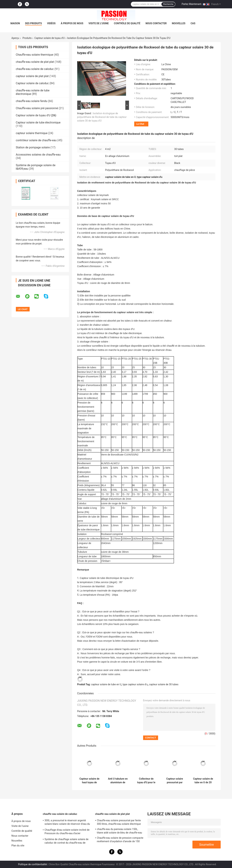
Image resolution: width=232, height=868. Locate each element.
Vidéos (51, 23)
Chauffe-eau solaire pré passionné (37, 108)
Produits (27, 38)
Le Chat (140, 124)
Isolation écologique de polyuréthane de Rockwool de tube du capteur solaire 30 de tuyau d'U (102, 117)
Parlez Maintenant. (192, 4)
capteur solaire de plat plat (32, 76)
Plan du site (18, 846)
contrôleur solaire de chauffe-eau (36, 140)
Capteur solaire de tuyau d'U (50, 38)
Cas (193, 23)
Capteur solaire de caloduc (32, 83)
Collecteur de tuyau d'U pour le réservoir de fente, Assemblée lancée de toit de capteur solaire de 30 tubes (146, 781)
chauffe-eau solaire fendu (32, 101)
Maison (15, 23)
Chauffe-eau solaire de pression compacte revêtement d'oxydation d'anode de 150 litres (120, 840)
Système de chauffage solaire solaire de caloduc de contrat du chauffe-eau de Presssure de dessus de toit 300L (67, 841)
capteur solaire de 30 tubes (164, 684)
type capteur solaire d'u (135, 684)
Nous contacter (156, 23)
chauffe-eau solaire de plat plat (35, 62)
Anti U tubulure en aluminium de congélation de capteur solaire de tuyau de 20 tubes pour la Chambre (118, 781)
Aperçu (15, 38)
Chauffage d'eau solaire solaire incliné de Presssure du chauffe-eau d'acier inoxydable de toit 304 (67, 832)
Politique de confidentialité (33, 864)
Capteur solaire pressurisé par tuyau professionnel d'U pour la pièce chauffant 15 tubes (175, 781)
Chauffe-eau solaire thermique (35, 55)
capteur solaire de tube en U (106, 684)
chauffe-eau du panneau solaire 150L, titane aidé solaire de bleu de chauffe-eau (119, 831)
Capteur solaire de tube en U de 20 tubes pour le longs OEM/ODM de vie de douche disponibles (203, 781)
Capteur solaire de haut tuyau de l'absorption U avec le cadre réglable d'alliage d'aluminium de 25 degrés (90, 781)
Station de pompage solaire (33, 147)
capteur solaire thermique (32, 133)
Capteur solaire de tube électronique (38, 122)
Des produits (33, 23)
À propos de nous (72, 23)
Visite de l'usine (99, 23)
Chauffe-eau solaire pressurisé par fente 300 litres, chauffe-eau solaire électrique (119, 822)
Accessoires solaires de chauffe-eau (38, 155)
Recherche (168, 4)
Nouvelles (179, 23)
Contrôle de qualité (127, 23)
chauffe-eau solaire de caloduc (35, 69)
